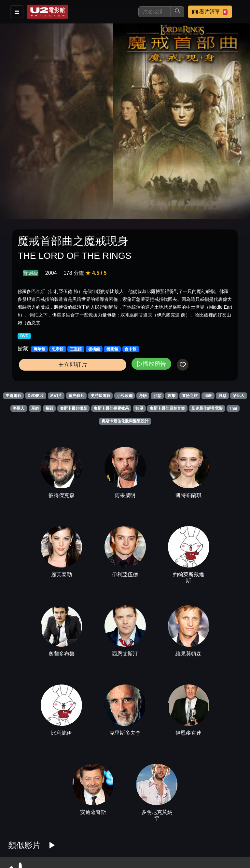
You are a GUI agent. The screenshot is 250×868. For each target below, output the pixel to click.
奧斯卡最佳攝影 (74, 408)
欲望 (139, 408)
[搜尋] (155, 12)
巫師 (35, 408)
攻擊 (172, 396)
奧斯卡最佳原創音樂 (167, 408)
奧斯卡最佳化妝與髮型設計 (125, 421)
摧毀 (49, 408)
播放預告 (151, 364)
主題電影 (13, 396)
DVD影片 (36, 396)
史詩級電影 (101, 396)
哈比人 (239, 396)
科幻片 (56, 396)
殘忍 (222, 396)
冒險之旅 (190, 396)
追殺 (208, 396)
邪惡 (157, 396)
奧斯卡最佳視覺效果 (111, 408)
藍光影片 (76, 396)
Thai (233, 408)
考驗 (143, 396)
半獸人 (19, 408)
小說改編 (125, 396)
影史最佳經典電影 (207, 408)
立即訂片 (73, 365)
